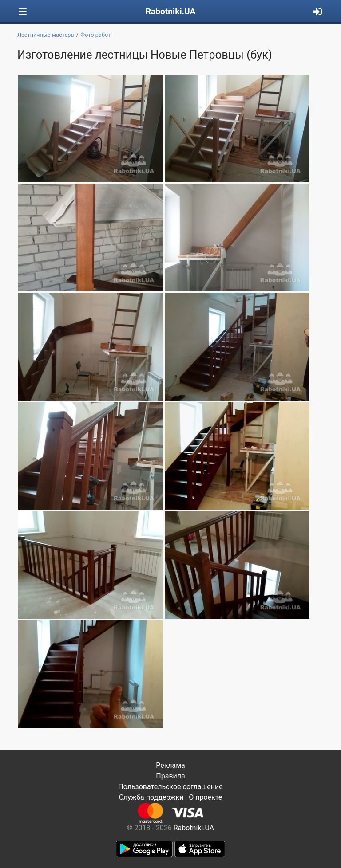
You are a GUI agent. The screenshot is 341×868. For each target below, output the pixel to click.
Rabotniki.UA (171, 11)
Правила (170, 776)
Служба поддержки (151, 797)
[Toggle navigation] (23, 12)
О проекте (205, 797)
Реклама (170, 765)
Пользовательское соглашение (170, 787)
